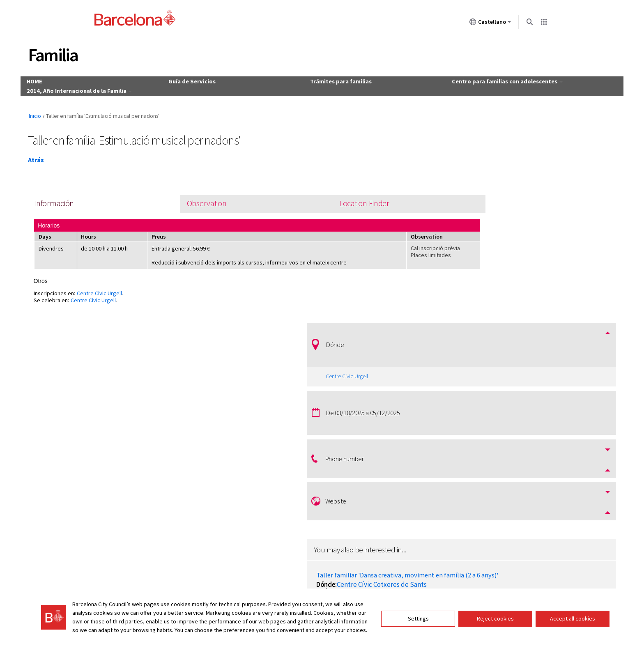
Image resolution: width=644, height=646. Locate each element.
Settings (418, 613)
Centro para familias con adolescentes (503, 80)
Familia (57, 55)
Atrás (40, 157)
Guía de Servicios (198, 80)
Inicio (39, 114)
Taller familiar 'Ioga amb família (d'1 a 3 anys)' (531, 454)
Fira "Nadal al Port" (493, 410)
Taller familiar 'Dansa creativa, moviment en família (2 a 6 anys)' (529, 361)
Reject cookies (495, 613)
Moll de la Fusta (510, 419)
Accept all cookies (573, 613)
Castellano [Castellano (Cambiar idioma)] (490, 23)
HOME (46, 80)
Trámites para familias (342, 80)
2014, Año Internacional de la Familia (90, 87)
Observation (188, 201)
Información (61, 201)
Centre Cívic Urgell (105, 293)
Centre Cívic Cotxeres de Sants (531, 374)
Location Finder (321, 201)
